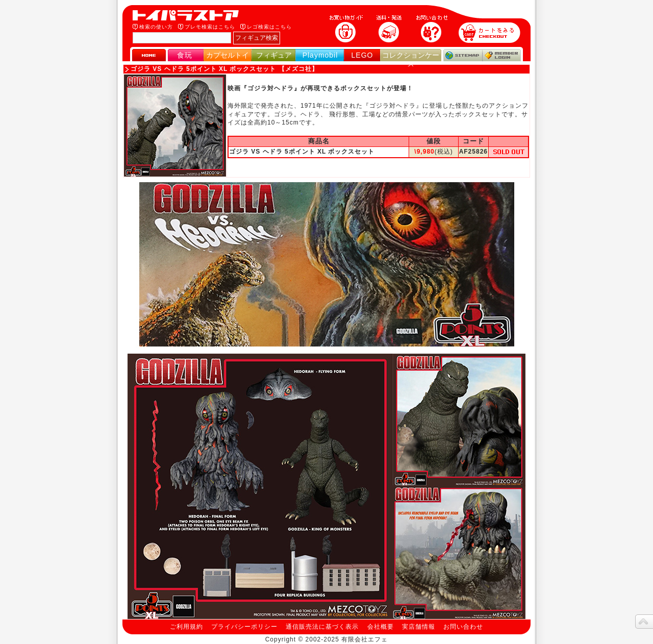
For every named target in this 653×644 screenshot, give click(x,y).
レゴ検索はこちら (269, 27)
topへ (644, 622)
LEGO (362, 55)
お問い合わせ (463, 627)
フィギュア (274, 55)
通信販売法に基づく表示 (322, 627)
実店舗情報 (419, 627)
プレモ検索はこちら (210, 27)
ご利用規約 (186, 627)
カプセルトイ (228, 55)
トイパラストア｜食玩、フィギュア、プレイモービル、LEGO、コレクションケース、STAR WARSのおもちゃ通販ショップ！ (189, 15)
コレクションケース (411, 59)
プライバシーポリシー (244, 627)
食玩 (185, 55)
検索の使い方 (156, 27)
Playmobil (320, 55)
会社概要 (381, 627)
